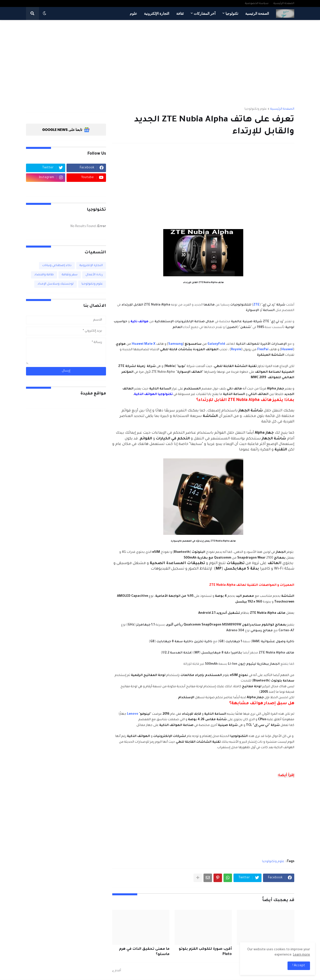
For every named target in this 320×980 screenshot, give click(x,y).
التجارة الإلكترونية (91, 266)
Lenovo (133, 714)
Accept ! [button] (299, 966)
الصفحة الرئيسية (284, 3)
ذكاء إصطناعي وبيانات (57, 266)
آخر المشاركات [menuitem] (205, 13)
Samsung (175, 344)
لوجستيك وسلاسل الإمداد (55, 284)
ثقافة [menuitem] (180, 13)
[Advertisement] (160, 61)
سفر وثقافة (70, 275)
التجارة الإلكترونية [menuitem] (157, 13)
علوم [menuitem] (133, 13)
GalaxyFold (216, 344)
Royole (236, 350)
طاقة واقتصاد (44, 275)
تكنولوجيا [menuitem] (232, 13)
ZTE (256, 305)
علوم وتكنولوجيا (256, 109)
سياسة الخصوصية (257, 3)
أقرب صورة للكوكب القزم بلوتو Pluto (205, 952)
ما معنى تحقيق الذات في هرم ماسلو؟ (144, 952)
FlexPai (263, 350)
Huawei (287, 350)
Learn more (301, 955)
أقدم (118, 971)
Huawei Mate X (144, 344)
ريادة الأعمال (94, 275)
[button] (44, 13)
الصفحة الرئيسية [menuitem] (257, 13)
